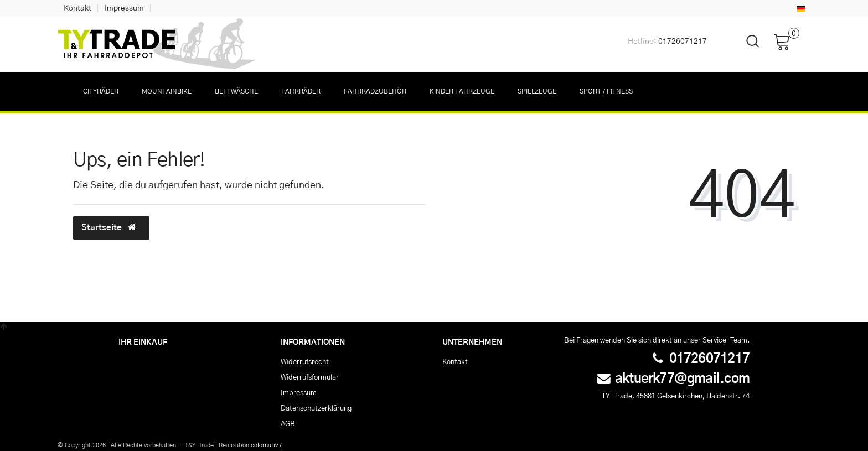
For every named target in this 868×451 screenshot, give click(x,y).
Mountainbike (167, 91)
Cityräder (101, 91)
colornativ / (266, 445)
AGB (288, 424)
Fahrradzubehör (375, 91)
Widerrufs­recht (305, 362)
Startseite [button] (111, 227)
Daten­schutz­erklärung (316, 408)
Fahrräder (301, 91)
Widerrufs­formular (310, 377)
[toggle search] (746, 51)
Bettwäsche (236, 91)
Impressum (124, 8)
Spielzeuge (537, 91)
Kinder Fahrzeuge (462, 91)
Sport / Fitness (606, 91)
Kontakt (77, 8)
